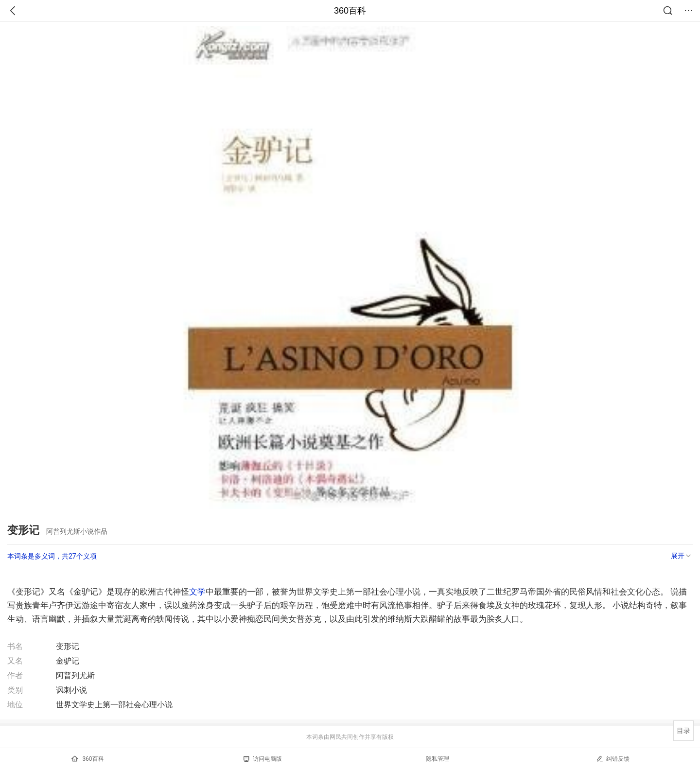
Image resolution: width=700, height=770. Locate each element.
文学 (197, 592)
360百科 (350, 11)
